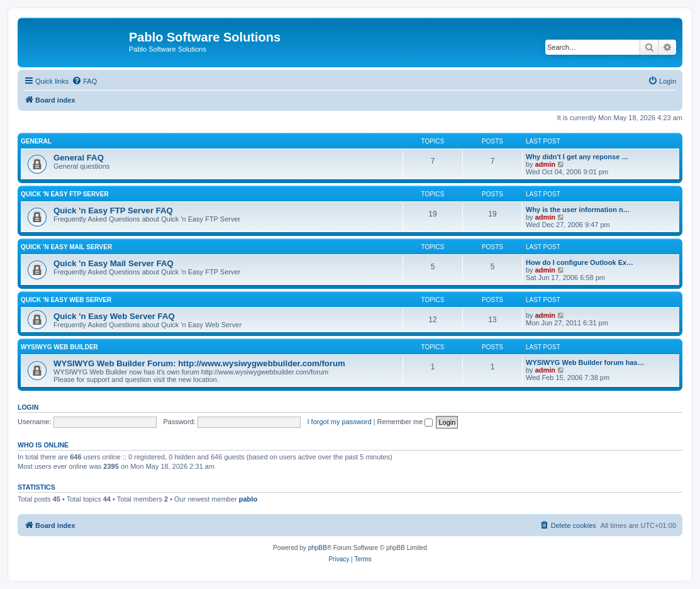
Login (28, 407)
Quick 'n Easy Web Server (66, 300)
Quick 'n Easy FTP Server (65, 194)
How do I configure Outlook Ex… (580, 262)
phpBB (318, 548)
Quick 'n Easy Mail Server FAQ (114, 263)
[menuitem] (84, 81)
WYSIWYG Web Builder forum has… (585, 362)
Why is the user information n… (578, 210)
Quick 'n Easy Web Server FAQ (114, 316)
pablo (248, 499)
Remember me (405, 422)
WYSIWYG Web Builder (59, 347)
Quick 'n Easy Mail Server (66, 247)
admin (545, 164)
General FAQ (79, 158)
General (36, 141)
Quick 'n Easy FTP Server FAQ (113, 210)
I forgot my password (340, 422)
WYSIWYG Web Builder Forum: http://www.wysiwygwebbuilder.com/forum (199, 363)
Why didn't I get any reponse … (577, 157)
